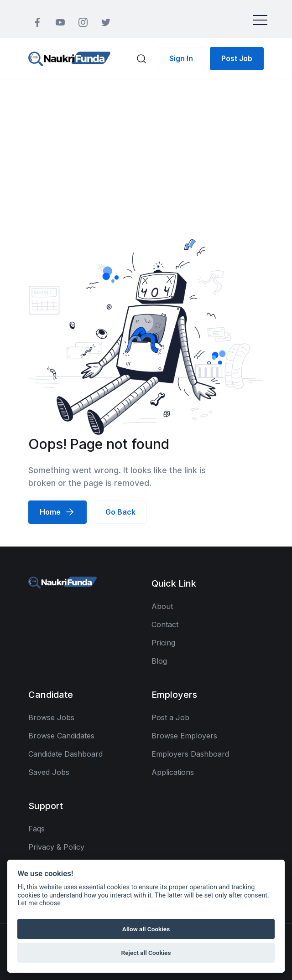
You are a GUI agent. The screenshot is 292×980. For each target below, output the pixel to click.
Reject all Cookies (146, 953)
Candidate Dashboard (65, 754)
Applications (173, 772)
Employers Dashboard (190, 754)
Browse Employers (184, 736)
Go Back (120, 512)
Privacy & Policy (56, 847)
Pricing (163, 643)
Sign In (181, 58)
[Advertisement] (146, 148)
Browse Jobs (51, 717)
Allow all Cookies (146, 929)
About (162, 606)
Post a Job (170, 717)
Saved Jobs (49, 772)
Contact (165, 624)
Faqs (36, 829)
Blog (159, 661)
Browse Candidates (61, 736)
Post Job (237, 58)
